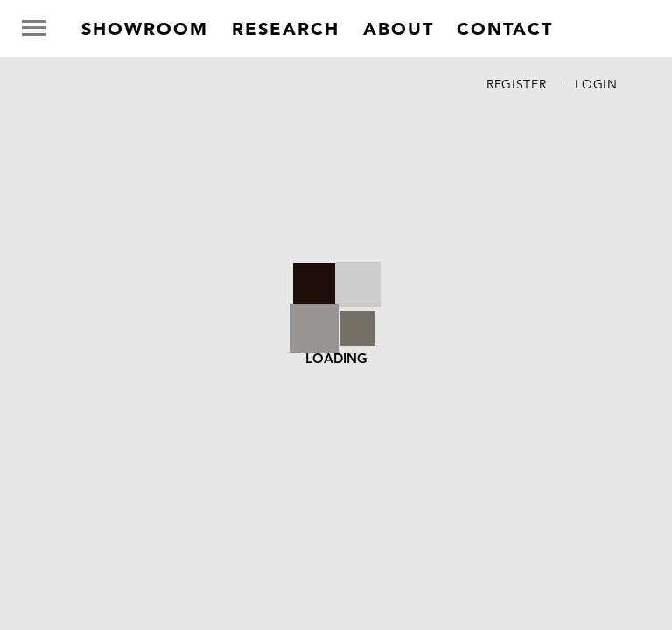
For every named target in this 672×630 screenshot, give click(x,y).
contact (505, 29)
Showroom (145, 29)
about (399, 29)
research (286, 29)
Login (596, 84)
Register (517, 84)
